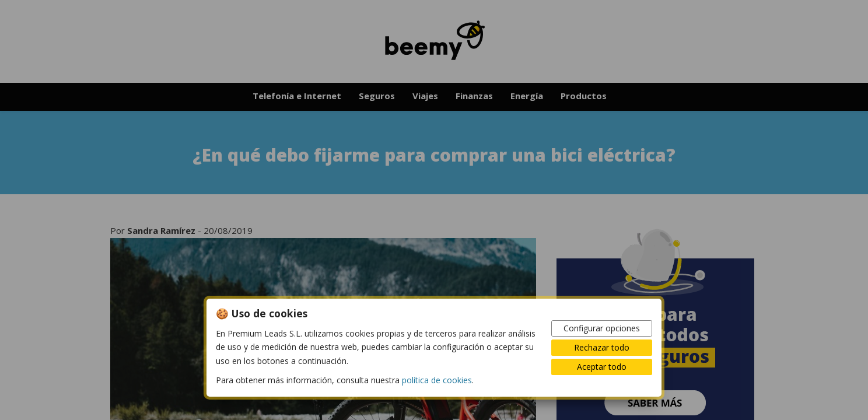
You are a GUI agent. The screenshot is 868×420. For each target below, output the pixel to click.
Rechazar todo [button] (602, 347)
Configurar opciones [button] (602, 328)
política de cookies (437, 380)
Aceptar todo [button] (602, 367)
